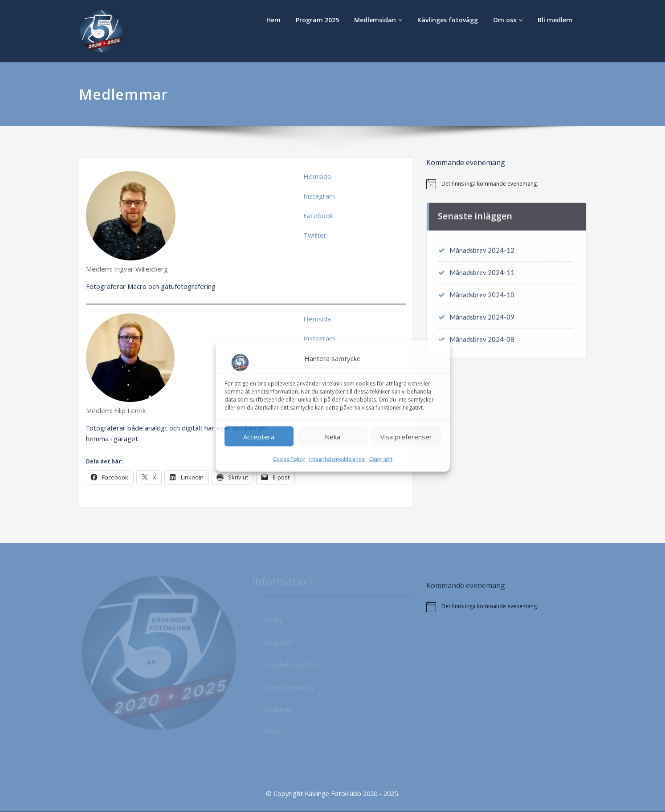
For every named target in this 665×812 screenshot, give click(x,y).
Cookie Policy (289, 459)
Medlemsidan (378, 20)
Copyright (381, 459)
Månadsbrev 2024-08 (482, 337)
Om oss (508, 20)
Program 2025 (317, 20)
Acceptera (259, 436)
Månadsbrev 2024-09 (482, 314)
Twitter (315, 235)
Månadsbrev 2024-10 (482, 292)
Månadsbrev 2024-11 (482, 270)
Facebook (318, 215)
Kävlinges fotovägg (448, 20)
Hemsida (317, 176)
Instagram (319, 196)
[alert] (506, 184)
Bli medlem (555, 20)
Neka (332, 436)
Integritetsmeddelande (337, 459)
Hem (273, 20)
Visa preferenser (406, 436)
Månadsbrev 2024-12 (482, 248)
